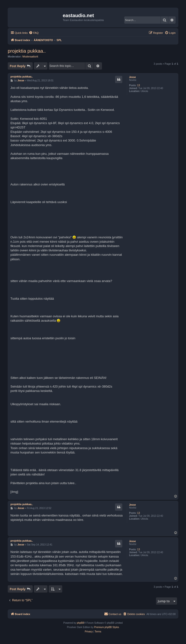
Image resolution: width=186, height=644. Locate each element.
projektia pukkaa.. (27, 51)
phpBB (80, 623)
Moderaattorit (30, 57)
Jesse (132, 77)
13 (138, 85)
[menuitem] (34, 33)
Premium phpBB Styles (107, 627)
